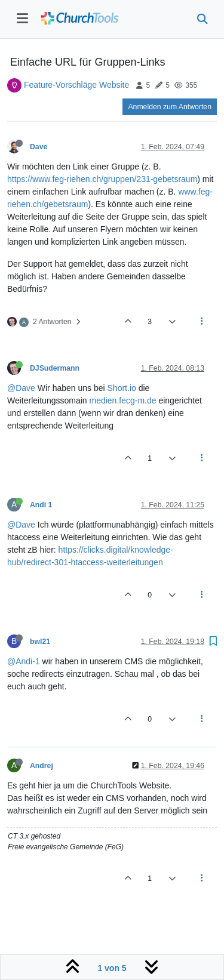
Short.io (122, 388)
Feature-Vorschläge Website (76, 85)
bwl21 (40, 642)
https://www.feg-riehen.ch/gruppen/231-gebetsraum (102, 179)
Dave (39, 147)
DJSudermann (55, 368)
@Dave (21, 388)
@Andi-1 (24, 661)
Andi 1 (41, 505)
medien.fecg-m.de (122, 400)
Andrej (42, 766)
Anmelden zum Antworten (170, 107)
